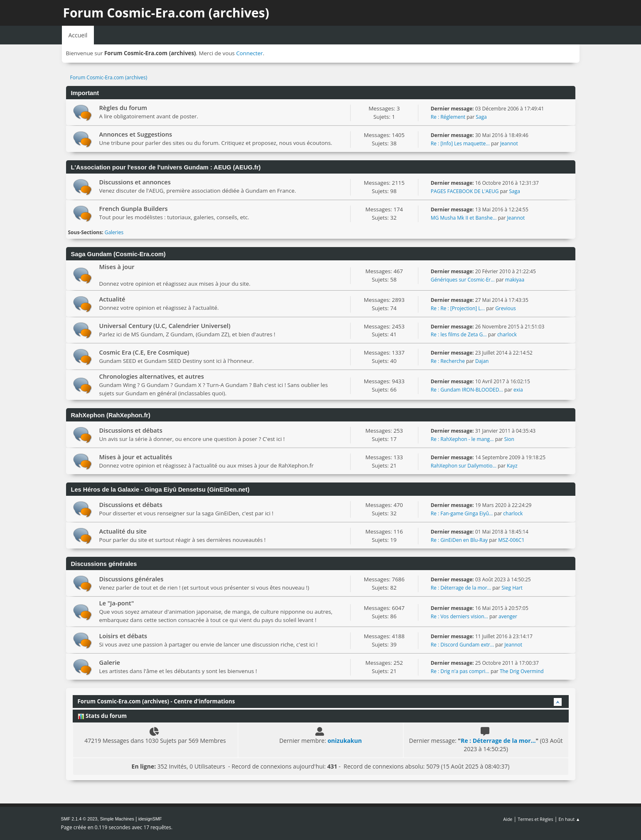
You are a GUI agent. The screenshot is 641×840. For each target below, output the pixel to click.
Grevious (506, 308)
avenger (508, 616)
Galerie (110, 662)
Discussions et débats (131, 430)
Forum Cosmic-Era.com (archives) (166, 13)
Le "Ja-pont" (117, 603)
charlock (507, 334)
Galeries (114, 232)
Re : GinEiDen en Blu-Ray (459, 540)
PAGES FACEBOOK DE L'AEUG (465, 191)
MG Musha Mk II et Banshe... (464, 218)
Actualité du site (123, 531)
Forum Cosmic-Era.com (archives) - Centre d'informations (156, 701)
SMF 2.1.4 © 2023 (79, 819)
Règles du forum (123, 108)
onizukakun (344, 741)
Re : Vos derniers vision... (459, 616)
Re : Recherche (448, 361)
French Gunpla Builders (134, 208)
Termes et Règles (535, 819)
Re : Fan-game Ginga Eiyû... (462, 513)
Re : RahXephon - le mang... (462, 439)
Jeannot (509, 143)
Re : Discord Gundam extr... (462, 645)
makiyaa (515, 280)
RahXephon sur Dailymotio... (464, 466)
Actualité (112, 299)
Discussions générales (131, 579)
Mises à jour (117, 267)
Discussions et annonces (135, 182)
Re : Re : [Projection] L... (458, 308)
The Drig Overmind (522, 671)
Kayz (512, 466)
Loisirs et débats (123, 636)
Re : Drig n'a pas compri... (460, 671)
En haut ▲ (570, 819)
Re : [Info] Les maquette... (460, 143)
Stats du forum (102, 716)
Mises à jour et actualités (136, 457)
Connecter (249, 53)
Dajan (482, 361)
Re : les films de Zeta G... (459, 334)
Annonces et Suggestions (136, 134)
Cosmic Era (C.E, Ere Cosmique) (144, 352)
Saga (481, 117)
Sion (509, 439)
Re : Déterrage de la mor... (461, 588)
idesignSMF (150, 819)
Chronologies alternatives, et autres (152, 376)
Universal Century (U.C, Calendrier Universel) (165, 326)
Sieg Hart (512, 588)
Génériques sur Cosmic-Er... (463, 280)
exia (518, 390)
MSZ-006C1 (511, 540)
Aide (508, 819)
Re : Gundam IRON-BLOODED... (467, 390)
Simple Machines (117, 819)
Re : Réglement (448, 117)
